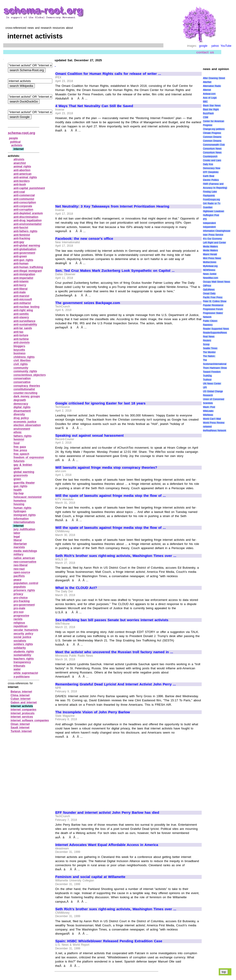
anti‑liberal (21, 289)
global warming (24, 472)
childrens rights (24, 357)
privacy (18, 594)
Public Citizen (210, 321)
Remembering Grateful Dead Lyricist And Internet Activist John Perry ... (116, 684)
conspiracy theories (27, 386)
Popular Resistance (213, 305)
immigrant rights (25, 515)
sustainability (22, 655)
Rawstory (208, 325)
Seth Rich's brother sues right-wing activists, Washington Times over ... (116, 556)
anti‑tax (19, 332)
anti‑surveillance (25, 321)
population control (26, 583)
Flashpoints (209, 196)
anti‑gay (19, 242)
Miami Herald (210, 254)
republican (21, 626)
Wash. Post (209, 407)
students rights (24, 652)
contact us (205, 52)
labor (17, 533)
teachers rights (24, 659)
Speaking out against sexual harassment (90, 436)
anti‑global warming (27, 246)
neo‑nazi (19, 569)
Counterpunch (210, 157)
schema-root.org (21, 133)
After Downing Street (214, 78)
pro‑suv (19, 612)
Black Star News (212, 106)
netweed (207, 427)
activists (17, 145)
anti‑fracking (22, 238)
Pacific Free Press (213, 297)
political (15, 142)
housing (19, 504)
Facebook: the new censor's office (84, 239)
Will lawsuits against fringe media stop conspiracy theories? (106, 468)
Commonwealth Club (214, 145)
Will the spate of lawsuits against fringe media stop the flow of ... (111, 496)
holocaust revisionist (28, 497)
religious (19, 623)
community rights (25, 371)
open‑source (22, 572)
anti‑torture (21, 335)
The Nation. (209, 356)
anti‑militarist (22, 303)
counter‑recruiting (25, 393)
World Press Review (214, 423)
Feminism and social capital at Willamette (90, 877)
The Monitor (209, 352)
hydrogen (20, 511)
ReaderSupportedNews (215, 333)
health (18, 490)
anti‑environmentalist (28, 224)
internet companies (24, 710)
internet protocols (23, 713)
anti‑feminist (22, 235)
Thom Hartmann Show (215, 368)
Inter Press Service (213, 235)
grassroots (21, 475)
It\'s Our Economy (212, 239)
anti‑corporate (23, 206)
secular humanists (26, 630)
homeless (20, 501)
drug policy (21, 418)
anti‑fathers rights (26, 231)
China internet (20, 695)
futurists (19, 461)
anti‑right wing (23, 310)
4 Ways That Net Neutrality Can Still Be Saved (94, 106)
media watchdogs (25, 551)
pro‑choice (21, 598)
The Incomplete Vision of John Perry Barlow (93, 712)
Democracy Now (212, 168)
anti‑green (20, 256)
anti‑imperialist (23, 278)
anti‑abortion (22, 170)
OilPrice (207, 286)
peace (18, 580)
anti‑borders (22, 181)
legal (17, 537)
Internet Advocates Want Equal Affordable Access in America (107, 845)
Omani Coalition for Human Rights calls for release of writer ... (108, 74)
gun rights (21, 486)
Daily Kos (208, 164)
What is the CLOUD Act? (76, 588)
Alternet (207, 90)
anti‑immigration (24, 274)
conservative (22, 382)
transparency (22, 662)
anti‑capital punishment (29, 188)
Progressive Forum (213, 309)
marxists (19, 547)
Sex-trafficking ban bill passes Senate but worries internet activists (112, 620)
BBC (205, 102)
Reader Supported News (216, 329)
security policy (24, 634)
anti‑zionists (22, 342)
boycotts (19, 350)
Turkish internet (21, 731)
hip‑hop (19, 493)
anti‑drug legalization (28, 220)
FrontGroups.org (211, 200)
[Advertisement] (94, 167)
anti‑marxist (21, 296)
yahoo (215, 46)
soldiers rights (23, 644)
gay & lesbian (23, 465)
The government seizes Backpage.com (88, 303)
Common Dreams (212, 137)
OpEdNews (209, 290)
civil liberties (22, 360)
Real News (209, 337)
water (17, 669)
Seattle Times (210, 348)
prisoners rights (24, 590)
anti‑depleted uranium (28, 213)
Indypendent (209, 227)
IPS (205, 219)
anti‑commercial (24, 195)
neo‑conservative (25, 562)
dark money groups (27, 396)
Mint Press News (212, 258)
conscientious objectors (30, 375)
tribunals (19, 666)
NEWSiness (209, 270)
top (224, 972)
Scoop (206, 344)
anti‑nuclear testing (27, 307)
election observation (27, 425)
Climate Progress (212, 133)
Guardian (208, 207)
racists (18, 619)
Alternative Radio (212, 86)
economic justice (25, 422)
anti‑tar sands (23, 328)
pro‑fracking (22, 601)
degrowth (20, 400)
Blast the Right (211, 110)
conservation (22, 378)
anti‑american (23, 174)
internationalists (24, 522)
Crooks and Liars (212, 160)
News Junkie (210, 274)
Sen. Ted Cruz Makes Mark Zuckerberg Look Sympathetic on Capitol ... (115, 271)
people (13, 138)
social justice (22, 637)
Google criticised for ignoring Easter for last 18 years (100, 403)
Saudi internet (20, 728)
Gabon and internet (24, 702)
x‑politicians (22, 677)
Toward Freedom (212, 372)
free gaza (20, 447)
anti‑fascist (21, 228)
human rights (23, 508)
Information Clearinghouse (217, 231)
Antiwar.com (209, 94)
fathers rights (23, 436)
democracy (21, 404)
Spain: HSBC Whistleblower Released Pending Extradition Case (109, 941)
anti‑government (24, 253)
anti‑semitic (21, 314)
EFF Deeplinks (211, 172)
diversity (19, 414)
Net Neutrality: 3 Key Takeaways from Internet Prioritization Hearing (112, 206)
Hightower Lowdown (214, 211)
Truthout (207, 380)
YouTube (226, 46)
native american (24, 558)
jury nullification (24, 529)
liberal (18, 540)
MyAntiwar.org (210, 266)
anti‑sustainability (25, 325)
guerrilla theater (24, 483)
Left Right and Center (215, 243)
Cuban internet (21, 699)
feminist (19, 439)
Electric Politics (211, 180)
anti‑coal (19, 192)
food (17, 443)
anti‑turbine (21, 339)
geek (17, 468)
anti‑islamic (21, 281)
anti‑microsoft (23, 299)
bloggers (19, 346)
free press (20, 450)
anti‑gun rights (24, 260)
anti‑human (21, 263)
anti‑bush (20, 184)
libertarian (20, 544)
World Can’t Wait (212, 419)
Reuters (207, 341)
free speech (21, 454)
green (17, 479)
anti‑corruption (23, 210)
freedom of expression (29, 457)
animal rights (22, 167)
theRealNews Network (215, 431)
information (21, 519)
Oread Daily (209, 294)
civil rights (21, 364)
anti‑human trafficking (28, 267)
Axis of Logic (210, 98)
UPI (205, 388)
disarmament (22, 411)
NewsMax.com (211, 278)
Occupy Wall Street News (217, 282)
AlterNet (207, 82)
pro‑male (19, 608)
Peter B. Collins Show (215, 301)
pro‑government (24, 605)
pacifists (19, 576)
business (20, 353)
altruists (19, 159)
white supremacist (26, 673)
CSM (206, 117)
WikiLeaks (208, 411)
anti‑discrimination (26, 217)
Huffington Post (211, 215)
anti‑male (20, 292)
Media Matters (211, 247)
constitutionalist (24, 389)
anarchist (20, 163)
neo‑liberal (21, 565)
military (19, 554)
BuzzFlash (208, 113)
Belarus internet (21, 692)
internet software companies (30, 720)
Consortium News (212, 149)
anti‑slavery (21, 317)
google (203, 46)
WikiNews (208, 415)
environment (22, 429)
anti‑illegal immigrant (28, 271)
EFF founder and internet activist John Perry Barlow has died (107, 813)
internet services (22, 717)
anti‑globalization (25, 249)
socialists (20, 641)
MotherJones (210, 262)
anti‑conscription (25, 202)
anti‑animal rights (25, 177)
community (21, 368)
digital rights (22, 407)
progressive (21, 616)
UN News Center (212, 384)
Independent (209, 223)
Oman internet (20, 724)
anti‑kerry (20, 285)
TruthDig (207, 376)
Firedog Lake (210, 192)
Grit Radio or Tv (212, 203)
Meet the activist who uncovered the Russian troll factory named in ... (114, 652)
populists (20, 587)
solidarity (20, 648)
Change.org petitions (214, 129)
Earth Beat (209, 176)
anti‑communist (24, 199)
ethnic (18, 432)
